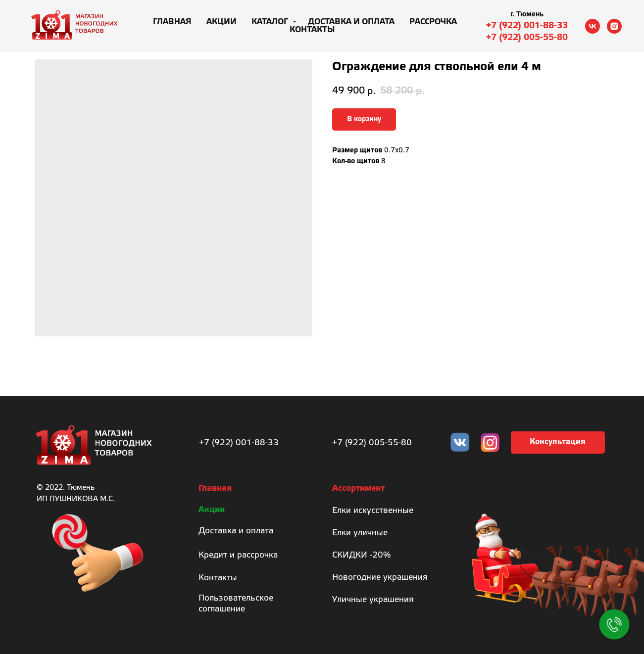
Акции (222, 22)
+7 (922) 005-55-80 (527, 38)
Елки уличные (360, 533)
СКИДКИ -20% (361, 555)
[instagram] (614, 26)
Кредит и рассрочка (238, 555)
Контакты (312, 30)
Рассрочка (433, 22)
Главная (172, 22)
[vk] (593, 26)
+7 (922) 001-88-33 (527, 26)
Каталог (271, 22)
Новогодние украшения (380, 578)
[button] (558, 443)
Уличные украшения (373, 600)
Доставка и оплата (351, 22)
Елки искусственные (373, 511)
